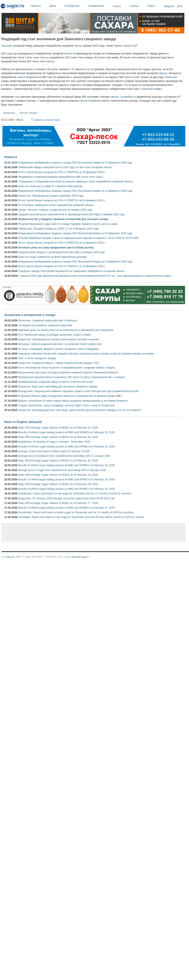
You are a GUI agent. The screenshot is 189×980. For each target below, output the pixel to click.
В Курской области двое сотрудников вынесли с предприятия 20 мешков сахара (67, 396)
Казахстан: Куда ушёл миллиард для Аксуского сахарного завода (58, 386)
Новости (39, 6)
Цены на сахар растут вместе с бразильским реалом (50, 186)
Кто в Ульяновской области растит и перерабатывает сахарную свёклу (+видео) (67, 368)
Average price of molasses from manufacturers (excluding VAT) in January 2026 (64, 456)
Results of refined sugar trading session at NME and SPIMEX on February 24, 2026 (66, 447)
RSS (180, 6)
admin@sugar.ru (80, 557)
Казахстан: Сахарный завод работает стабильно (47, 320)
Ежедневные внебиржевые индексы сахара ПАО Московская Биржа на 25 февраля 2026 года (75, 163)
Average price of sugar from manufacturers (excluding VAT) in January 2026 (62, 470)
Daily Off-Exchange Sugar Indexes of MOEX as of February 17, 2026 (58, 503)
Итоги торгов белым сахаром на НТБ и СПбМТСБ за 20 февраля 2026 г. (62, 243)
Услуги (117, 6)
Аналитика (9, 113)
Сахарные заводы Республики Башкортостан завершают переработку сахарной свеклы (71, 271)
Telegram (169, 6)
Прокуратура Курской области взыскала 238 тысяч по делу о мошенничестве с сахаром (71, 377)
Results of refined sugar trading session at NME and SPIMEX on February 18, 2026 (66, 489)
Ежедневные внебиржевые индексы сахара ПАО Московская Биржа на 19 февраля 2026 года (75, 262)
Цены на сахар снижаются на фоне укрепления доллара (52, 257)
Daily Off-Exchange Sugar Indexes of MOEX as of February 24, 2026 (58, 437)
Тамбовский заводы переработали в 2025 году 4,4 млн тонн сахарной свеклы (65, 167)
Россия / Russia (29, 113)
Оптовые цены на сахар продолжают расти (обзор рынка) (56, 247)
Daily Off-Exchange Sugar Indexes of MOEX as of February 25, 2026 (58, 428)
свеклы (78, 46)
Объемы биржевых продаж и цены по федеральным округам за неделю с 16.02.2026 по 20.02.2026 (78, 238)
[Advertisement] (72, 532)
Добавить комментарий (47, 120)
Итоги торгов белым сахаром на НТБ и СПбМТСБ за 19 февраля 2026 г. (62, 266)
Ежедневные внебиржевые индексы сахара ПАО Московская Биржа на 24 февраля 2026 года (75, 191)
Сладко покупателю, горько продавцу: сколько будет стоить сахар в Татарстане (66, 405)
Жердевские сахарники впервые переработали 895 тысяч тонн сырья (60, 177)
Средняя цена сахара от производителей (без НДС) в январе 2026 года (61, 252)
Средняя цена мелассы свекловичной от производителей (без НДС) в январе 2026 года (71, 214)
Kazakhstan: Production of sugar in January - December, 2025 (54, 442)
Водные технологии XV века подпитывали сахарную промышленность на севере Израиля (73, 401)
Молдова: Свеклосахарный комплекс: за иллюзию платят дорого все (60, 344)
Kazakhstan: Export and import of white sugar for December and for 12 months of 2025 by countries (76, 512)
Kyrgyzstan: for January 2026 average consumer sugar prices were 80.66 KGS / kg (66, 498)
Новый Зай (130, 46)
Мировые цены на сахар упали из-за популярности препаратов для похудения (66, 330)
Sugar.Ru (10, 557)
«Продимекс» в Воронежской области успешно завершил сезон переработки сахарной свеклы (75, 181)
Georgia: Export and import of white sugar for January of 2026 (54, 451)
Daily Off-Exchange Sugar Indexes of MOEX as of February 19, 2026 (58, 475)
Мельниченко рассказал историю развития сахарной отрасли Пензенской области (68, 372)
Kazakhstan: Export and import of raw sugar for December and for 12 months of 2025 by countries (75, 493)
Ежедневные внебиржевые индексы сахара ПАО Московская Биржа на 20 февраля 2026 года (75, 233)
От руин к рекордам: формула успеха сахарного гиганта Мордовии (58, 349)
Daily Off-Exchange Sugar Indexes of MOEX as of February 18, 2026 (58, 484)
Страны (138, 6)
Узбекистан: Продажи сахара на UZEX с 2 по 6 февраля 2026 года (58, 229)
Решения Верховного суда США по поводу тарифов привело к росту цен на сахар (68, 224)
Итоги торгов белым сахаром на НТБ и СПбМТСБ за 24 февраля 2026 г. (62, 200)
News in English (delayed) (23, 422)
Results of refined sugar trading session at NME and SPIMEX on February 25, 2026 (66, 432)
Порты (155, 6)
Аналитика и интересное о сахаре (30, 315)
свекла (83, 101)
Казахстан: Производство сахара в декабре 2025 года (51, 196)
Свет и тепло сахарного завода (37, 358)
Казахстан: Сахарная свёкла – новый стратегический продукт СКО (58, 363)
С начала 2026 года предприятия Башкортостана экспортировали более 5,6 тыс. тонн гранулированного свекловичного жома (94, 276)
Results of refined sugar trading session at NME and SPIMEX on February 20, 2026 (66, 465)
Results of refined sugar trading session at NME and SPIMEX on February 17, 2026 (66, 508)
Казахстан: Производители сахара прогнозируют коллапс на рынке (59, 339)
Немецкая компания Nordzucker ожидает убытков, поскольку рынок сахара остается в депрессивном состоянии (86, 354)
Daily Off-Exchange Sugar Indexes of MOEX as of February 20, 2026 (58, 461)
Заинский (7, 46)
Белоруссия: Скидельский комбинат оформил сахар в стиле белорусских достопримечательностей (78, 391)
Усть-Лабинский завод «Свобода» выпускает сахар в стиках (54, 335)
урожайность (128, 97)
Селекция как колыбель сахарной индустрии (45, 325)
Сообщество (75, 6)
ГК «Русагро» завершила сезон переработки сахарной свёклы (56, 205)
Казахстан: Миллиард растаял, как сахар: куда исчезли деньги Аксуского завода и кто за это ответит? (80, 410)
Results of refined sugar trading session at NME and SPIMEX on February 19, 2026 (66, 479)
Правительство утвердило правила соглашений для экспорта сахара (63, 219)
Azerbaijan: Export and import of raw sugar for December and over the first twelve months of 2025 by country (81, 517)
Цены (56, 6)
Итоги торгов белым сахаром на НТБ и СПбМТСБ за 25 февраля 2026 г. (62, 172)
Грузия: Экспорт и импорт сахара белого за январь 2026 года (55, 210)
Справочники (100, 6)
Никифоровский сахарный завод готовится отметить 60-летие (56, 382)
